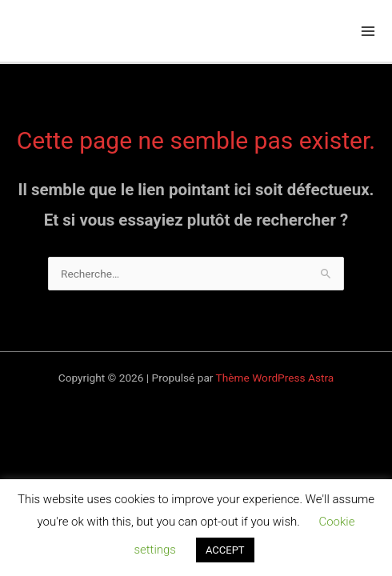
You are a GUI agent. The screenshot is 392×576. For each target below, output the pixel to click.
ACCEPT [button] (225, 550)
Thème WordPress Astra (275, 378)
